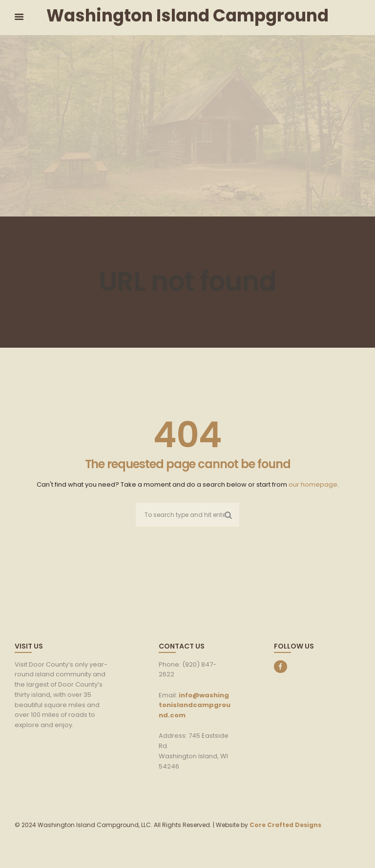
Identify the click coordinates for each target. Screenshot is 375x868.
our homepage (313, 484)
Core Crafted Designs (285, 825)
